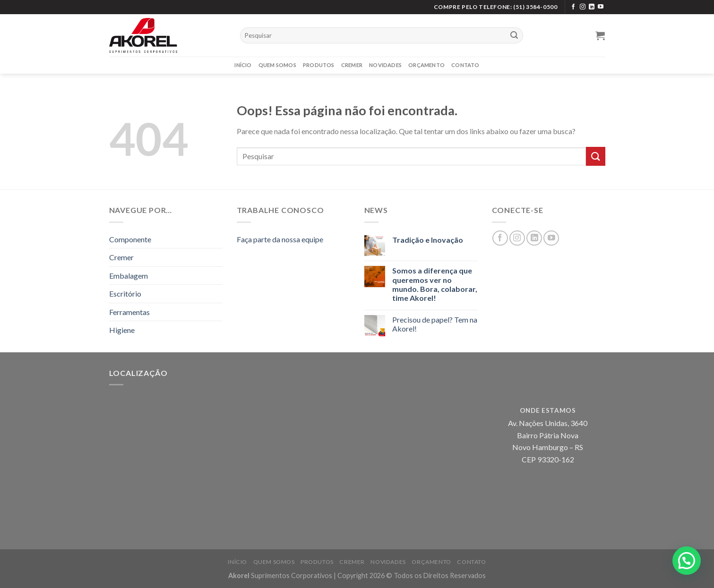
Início (243, 65)
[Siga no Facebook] (573, 7)
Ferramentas (129, 312)
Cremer (352, 65)
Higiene (122, 330)
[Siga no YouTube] (601, 7)
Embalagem (129, 276)
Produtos (319, 65)
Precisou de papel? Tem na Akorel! (435, 324)
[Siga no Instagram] (583, 7)
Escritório (125, 294)
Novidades (385, 65)
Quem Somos (277, 65)
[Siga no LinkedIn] (592, 7)
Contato (465, 65)
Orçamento (426, 65)
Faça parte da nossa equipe (280, 239)
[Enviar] (514, 35)
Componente (130, 239)
